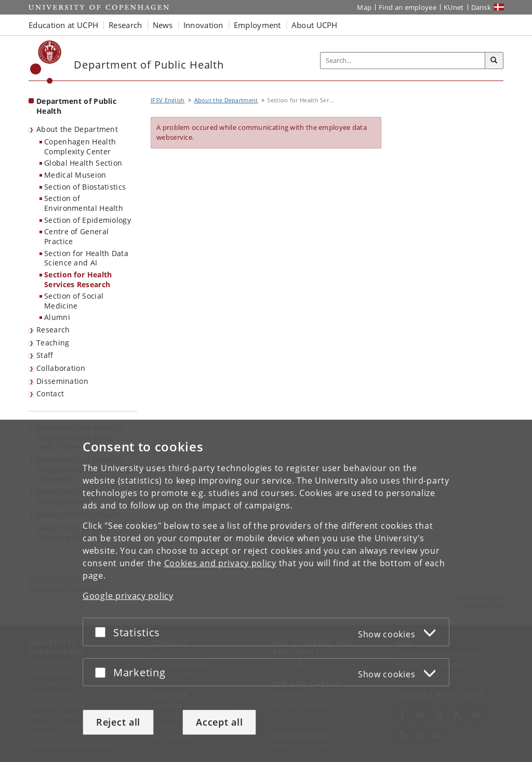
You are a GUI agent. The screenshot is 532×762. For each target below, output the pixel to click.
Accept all (219, 722)
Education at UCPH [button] (63, 25)
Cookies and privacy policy (220, 563)
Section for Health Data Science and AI (86, 258)
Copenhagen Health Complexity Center (80, 146)
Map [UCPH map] (364, 7)
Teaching (53, 343)
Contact (50, 393)
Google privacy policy (128, 596)
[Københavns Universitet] (46, 62)
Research (53, 330)
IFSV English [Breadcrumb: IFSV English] (168, 100)
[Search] (494, 61)
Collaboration (61, 368)
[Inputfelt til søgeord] (403, 61)
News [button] (163, 25)
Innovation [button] (203, 25)
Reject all (118, 722)
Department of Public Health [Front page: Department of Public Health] (76, 106)
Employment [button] (257, 25)
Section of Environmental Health (84, 203)
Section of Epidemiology (88, 220)
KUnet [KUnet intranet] (454, 7)
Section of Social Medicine (74, 301)
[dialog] (266, 591)
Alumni (57, 317)
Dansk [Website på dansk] (481, 7)
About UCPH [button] (315, 25)
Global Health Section (83, 163)
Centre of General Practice (76, 236)
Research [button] (125, 25)
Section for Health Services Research (78, 279)
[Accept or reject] (103, 632)
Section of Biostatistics (85, 187)
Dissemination (62, 381)
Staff (45, 355)
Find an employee (408, 7)
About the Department (77, 129)
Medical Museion (75, 175)
